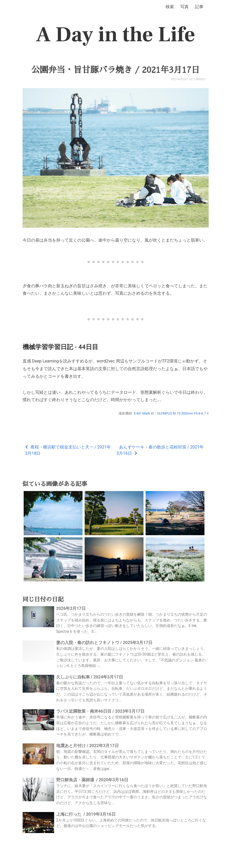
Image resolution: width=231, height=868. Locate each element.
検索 (170, 7)
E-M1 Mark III (144, 413)
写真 (184, 7)
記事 (199, 7)
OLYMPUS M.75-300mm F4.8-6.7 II (183, 413)
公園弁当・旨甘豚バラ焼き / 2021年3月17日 (116, 70)
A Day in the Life (116, 35)
